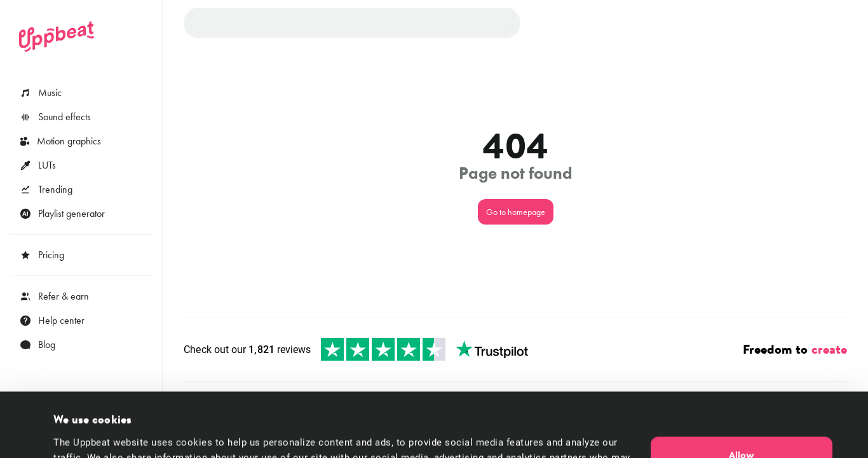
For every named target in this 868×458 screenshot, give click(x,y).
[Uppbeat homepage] (57, 37)
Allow (742, 394)
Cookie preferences (95, 433)
